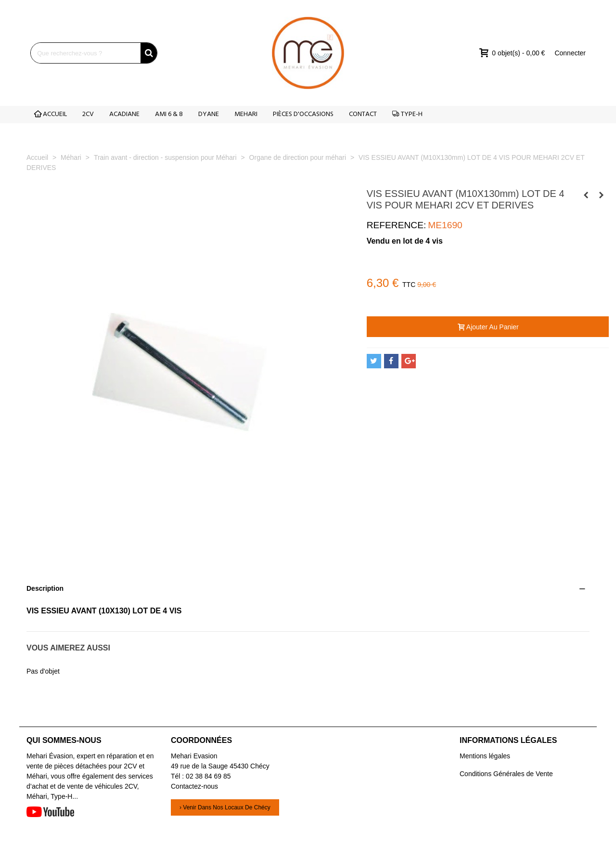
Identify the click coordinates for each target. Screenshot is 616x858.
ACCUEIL (51, 114)
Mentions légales (485, 756)
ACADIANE (124, 114)
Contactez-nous (194, 786)
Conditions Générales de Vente (506, 774)
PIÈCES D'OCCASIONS (303, 114)
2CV (88, 114)
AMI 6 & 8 (169, 114)
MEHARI (246, 114)
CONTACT (363, 114)
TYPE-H (407, 114)
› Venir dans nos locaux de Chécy (225, 807)
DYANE (209, 114)
